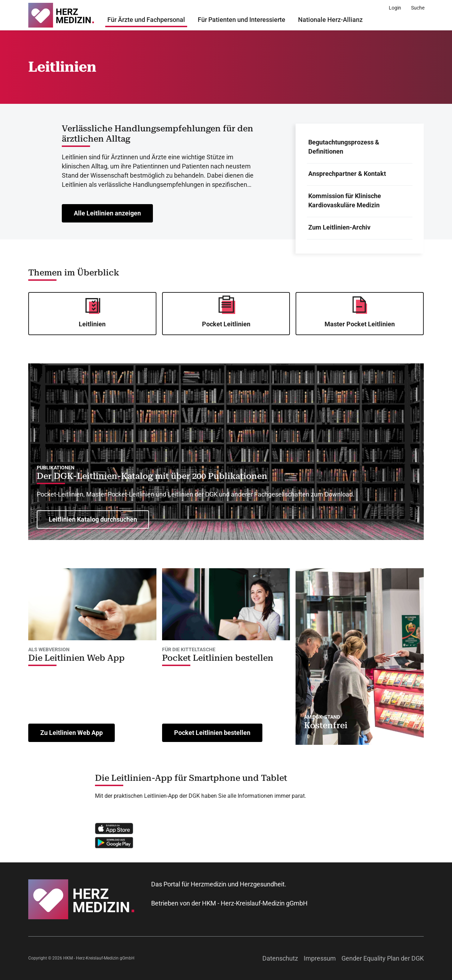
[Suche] (418, 8)
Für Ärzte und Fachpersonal (146, 20)
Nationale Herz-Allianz (330, 20)
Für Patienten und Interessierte (242, 20)
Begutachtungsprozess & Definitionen (344, 147)
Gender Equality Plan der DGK (383, 958)
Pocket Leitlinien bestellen (218, 658)
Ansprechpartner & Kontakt (347, 174)
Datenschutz (280, 958)
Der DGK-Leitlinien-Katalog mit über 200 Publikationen (152, 476)
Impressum (320, 958)
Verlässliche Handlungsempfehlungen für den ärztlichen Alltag (157, 134)
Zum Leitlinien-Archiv (339, 227)
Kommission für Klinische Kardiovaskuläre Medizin (345, 200)
